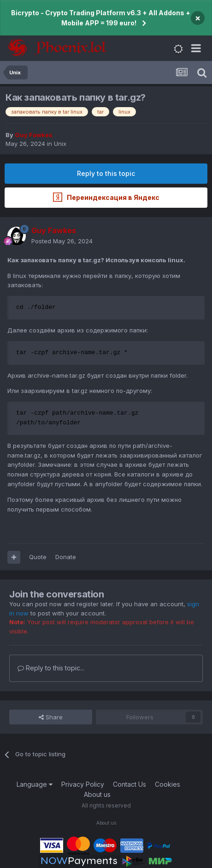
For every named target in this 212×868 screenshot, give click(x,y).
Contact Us (130, 784)
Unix (60, 144)
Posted (62, 241)
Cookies (168, 784)
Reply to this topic (106, 173)
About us (97, 794)
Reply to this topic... (51, 668)
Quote (38, 557)
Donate (66, 557)
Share (51, 717)
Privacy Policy (83, 784)
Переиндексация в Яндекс (106, 197)
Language (35, 784)
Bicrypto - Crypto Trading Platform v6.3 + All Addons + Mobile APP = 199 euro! (101, 18)
